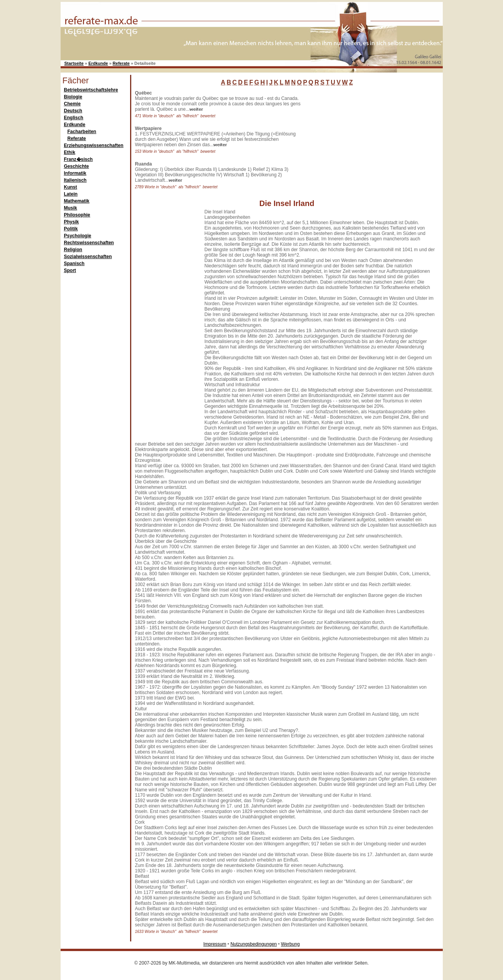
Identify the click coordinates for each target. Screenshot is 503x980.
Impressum (215, 944)
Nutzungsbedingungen (254, 944)
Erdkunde (98, 63)
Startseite (74, 63)
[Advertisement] (362, 139)
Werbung (290, 944)
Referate (121, 63)
